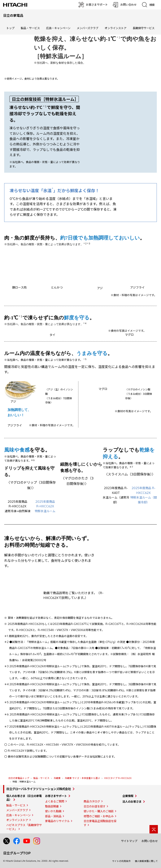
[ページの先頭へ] (154, 829)
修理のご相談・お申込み (99, 816)
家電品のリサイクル (57, 821)
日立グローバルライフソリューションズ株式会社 (39, 789)
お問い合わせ (150, 841)
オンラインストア (116, 28)
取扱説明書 (52, 806)
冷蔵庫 (57, 778)
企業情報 (128, 796)
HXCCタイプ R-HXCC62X (118, 778)
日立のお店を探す (95, 806)
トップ (10, 28)
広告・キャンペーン (18, 815)
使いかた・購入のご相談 (99, 811)
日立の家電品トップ (19, 778)
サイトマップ (129, 841)
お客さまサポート (56, 796)
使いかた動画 (53, 811)
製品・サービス (41, 778)
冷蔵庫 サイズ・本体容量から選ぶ (82, 778)
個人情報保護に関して (146, 861)
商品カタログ (92, 801)
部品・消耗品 (53, 816)
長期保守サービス (144, 28)
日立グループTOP (17, 853)
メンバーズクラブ (88, 28)
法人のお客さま (132, 802)
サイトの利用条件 (121, 861)
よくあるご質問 (55, 801)
